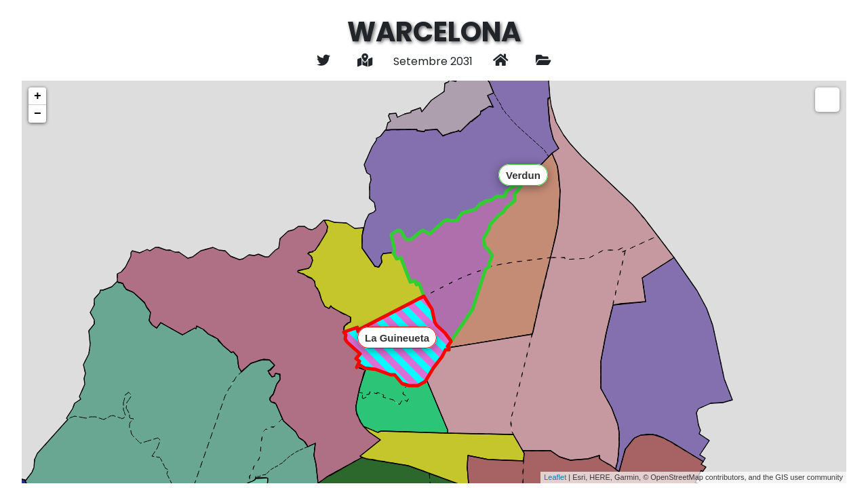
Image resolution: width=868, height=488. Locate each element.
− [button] (38, 114)
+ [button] (38, 96)
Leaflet (555, 477)
